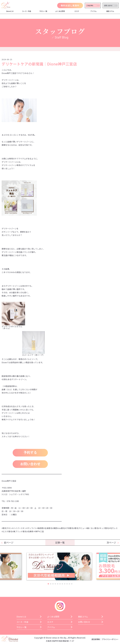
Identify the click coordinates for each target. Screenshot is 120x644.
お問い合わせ (108, 5)
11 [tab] (72, 584)
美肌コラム (110, 11)
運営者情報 (96, 639)
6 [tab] (60, 584)
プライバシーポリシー (110, 639)
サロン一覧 (43, 11)
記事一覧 (60, 543)
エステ (77, 11)
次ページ (111, 543)
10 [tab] (69, 584)
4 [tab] (55, 584)
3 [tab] (53, 584)
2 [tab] (51, 584)
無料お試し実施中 (70, 5)
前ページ (9, 543)
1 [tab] (48, 584)
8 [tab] (65, 584)
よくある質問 (60, 11)
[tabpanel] (60, 567)
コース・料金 (27, 11)
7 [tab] (62, 584)
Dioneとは (10, 11)
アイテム (93, 11)
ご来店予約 (90, 5)
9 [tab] (67, 584)
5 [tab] (58, 584)
